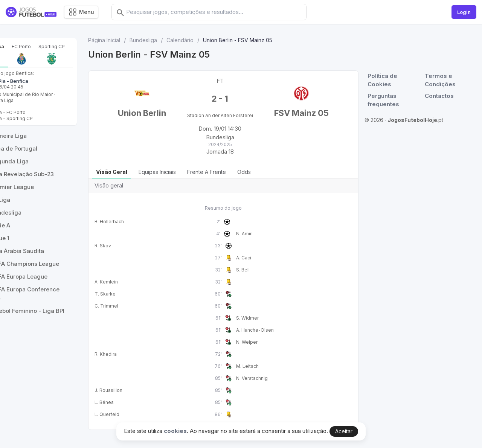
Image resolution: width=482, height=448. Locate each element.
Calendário (203, 40)
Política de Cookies (384, 80)
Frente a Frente (229, 178)
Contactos (440, 96)
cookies (175, 431)
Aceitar (344, 431)
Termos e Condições (441, 80)
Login (464, 12)
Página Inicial (127, 40)
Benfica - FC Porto (33, 138)
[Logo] (31, 12)
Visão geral (134, 178)
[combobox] (221, 12)
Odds (267, 178)
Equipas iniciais (180, 178)
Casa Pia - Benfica (34, 106)
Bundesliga (166, 40)
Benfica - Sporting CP (36, 144)
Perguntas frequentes (385, 100)
